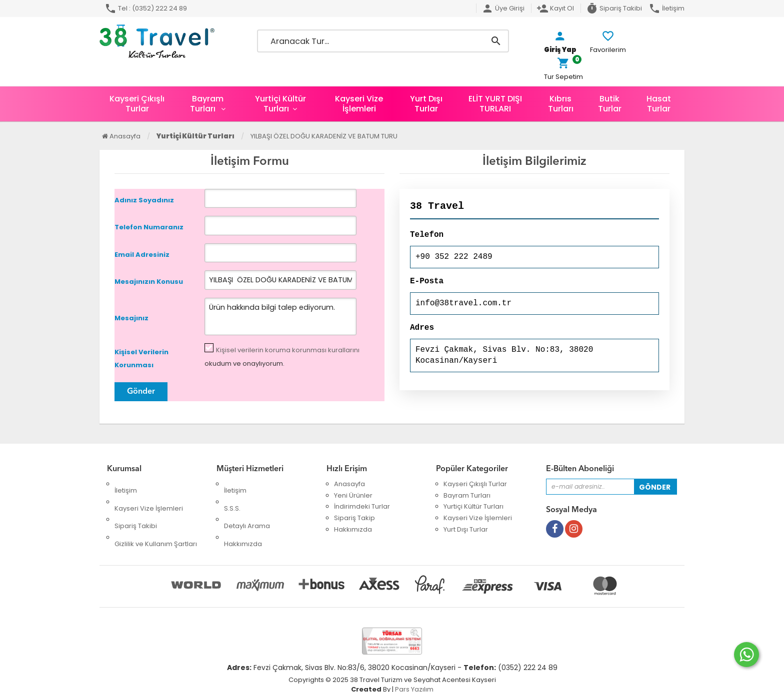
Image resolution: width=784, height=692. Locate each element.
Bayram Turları (207, 104)
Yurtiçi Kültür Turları (280, 104)
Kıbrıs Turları (561, 104)
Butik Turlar (610, 104)
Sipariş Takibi (614, 8)
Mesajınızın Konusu (149, 282)
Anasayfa (121, 136)
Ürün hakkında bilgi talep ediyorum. (267, 317)
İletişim (666, 8)
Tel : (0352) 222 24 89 (146, 8)
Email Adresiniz (142, 255)
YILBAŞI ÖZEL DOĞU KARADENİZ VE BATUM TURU (324, 136)
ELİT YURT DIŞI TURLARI (495, 104)
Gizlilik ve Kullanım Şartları (156, 518)
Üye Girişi (503, 8)
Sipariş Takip (354, 518)
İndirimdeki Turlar (362, 507)
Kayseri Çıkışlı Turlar (137, 104)
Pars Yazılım (414, 677)
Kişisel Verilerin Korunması (141, 358)
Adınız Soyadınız (144, 200)
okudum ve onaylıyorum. (282, 357)
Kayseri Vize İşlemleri (359, 104)
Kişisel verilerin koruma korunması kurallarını (288, 350)
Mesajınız (131, 318)
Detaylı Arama (247, 507)
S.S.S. (232, 495)
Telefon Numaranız (149, 228)
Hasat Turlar (659, 104)
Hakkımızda (243, 518)
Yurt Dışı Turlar (426, 104)
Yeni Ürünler (353, 495)
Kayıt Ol (555, 8)
